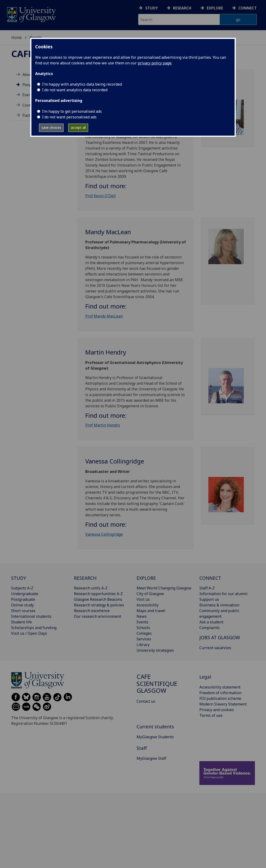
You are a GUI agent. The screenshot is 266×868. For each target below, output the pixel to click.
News (142, 616)
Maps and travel (151, 611)
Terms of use (211, 715)
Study (152, 8)
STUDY (19, 578)
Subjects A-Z (22, 588)
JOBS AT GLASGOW (220, 637)
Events (28, 95)
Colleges (144, 633)
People (29, 85)
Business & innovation (219, 605)
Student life (21, 622)
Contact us (146, 701)
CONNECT (210, 578)
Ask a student (211, 622)
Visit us (143, 599)
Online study (22, 605)
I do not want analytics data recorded (75, 90)
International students (31, 616)
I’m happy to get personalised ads (72, 111)
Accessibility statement (220, 687)
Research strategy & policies (99, 605)
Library (143, 645)
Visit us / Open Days (29, 633)
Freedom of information (220, 693)
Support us (209, 599)
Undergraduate (25, 594)
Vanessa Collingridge (104, 534)
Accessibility (148, 605)
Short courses (23, 611)
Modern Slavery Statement (223, 704)
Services (144, 639)
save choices (51, 127)
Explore (215, 8)
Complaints (210, 628)
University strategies (155, 650)
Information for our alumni (223, 594)
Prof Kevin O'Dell (101, 196)
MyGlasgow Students (155, 737)
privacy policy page (155, 63)
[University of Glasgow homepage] (31, 14)
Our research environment (98, 616)
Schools (143, 628)
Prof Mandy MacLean (104, 316)
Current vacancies (215, 648)
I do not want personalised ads (69, 117)
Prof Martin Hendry (103, 425)
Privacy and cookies (217, 710)
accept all (78, 127)
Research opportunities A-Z (98, 594)
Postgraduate (23, 599)
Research (182, 8)
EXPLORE (146, 578)
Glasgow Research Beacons (98, 599)
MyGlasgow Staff (151, 758)
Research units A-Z (91, 588)
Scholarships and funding (34, 628)
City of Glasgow (150, 594)
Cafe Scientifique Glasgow (157, 684)
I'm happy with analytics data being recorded (82, 84)
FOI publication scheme (220, 698)
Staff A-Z (207, 588)
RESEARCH (85, 578)
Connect (248, 8)
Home (17, 38)
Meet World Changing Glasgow (164, 588)
